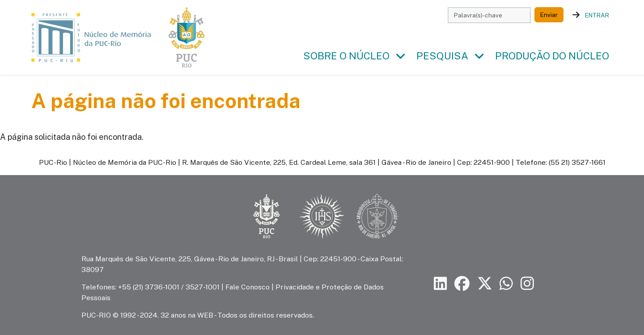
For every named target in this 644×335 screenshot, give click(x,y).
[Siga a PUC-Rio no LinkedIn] (441, 284)
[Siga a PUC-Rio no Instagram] (527, 284)
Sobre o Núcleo (346, 56)
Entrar (597, 15)
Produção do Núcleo (552, 56)
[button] (400, 56)
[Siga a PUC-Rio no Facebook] (462, 284)
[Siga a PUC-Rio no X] (485, 284)
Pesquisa (442, 56)
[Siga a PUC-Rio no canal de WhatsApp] (506, 284)
